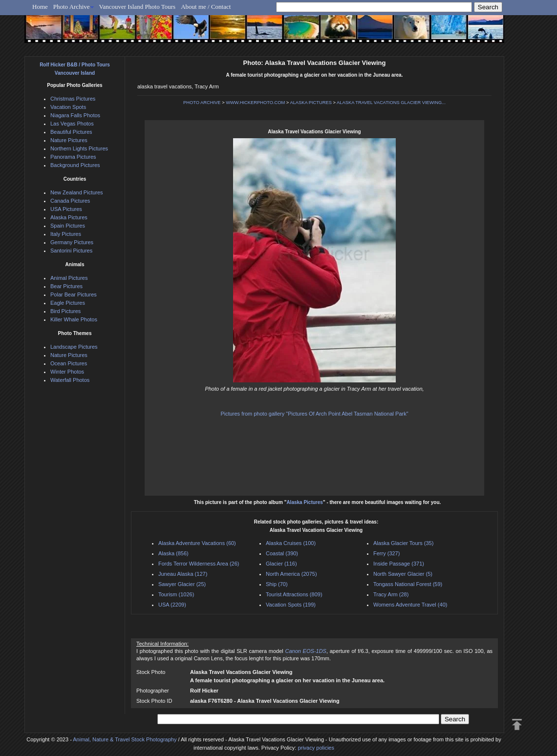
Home (40, 7)
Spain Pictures (68, 226)
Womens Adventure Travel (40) (410, 605)
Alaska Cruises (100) (291, 543)
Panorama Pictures (73, 157)
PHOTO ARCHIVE (202, 103)
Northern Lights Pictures (79, 148)
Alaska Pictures (305, 502)
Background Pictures (75, 165)
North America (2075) (291, 574)
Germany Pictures (72, 242)
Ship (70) (277, 584)
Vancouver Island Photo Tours (138, 7)
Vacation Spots (68, 107)
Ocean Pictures (69, 363)
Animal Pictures (69, 278)
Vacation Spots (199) (291, 605)
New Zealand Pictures (77, 192)
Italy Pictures (66, 234)
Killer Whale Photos (74, 319)
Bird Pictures (65, 311)
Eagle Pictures (68, 303)
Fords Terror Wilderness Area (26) (199, 564)
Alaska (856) (173, 553)
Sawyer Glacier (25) (182, 584)
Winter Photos (67, 372)
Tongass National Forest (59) (408, 584)
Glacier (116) (281, 564)
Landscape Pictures (74, 347)
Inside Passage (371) (399, 564)
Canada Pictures (70, 201)
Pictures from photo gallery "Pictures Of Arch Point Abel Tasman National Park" (314, 414)
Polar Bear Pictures (74, 294)
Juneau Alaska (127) (183, 574)
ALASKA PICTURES (311, 103)
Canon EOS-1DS (305, 651)
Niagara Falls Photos (75, 115)
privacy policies (316, 748)
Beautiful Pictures (71, 132)
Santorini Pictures (71, 251)
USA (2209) (172, 605)
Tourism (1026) (176, 594)
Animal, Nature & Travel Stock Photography (125, 739)
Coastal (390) (282, 553)
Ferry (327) (386, 553)
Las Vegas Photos (72, 124)
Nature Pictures (69, 140)
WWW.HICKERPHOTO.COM (255, 103)
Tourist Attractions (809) (294, 594)
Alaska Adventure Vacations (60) (197, 543)
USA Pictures (66, 209)
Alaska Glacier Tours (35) (403, 543)
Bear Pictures (66, 286)
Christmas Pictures (73, 99)
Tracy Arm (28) (391, 594)
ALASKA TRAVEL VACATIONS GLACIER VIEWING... (391, 103)
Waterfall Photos (70, 380)
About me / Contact (206, 7)
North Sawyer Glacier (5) (403, 574)
